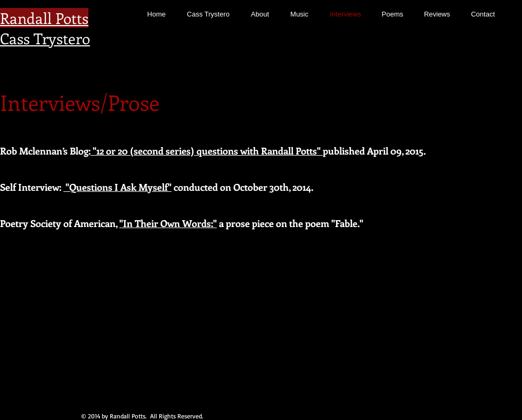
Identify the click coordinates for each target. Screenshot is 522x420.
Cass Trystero (45, 38)
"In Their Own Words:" (168, 223)
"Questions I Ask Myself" (117, 187)
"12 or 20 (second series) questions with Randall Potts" (207, 151)
